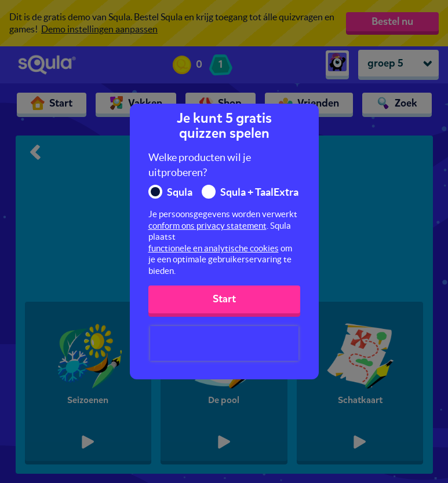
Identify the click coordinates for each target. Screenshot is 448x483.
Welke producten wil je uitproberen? (200, 165)
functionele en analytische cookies (214, 248)
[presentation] (224, 343)
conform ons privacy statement (207, 226)
